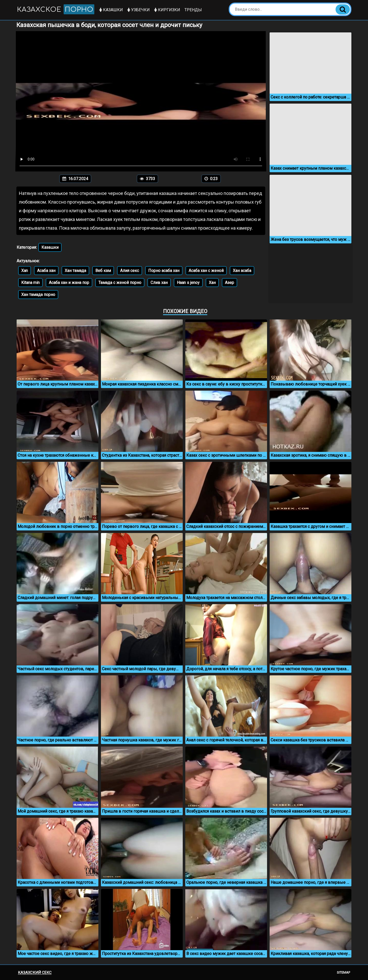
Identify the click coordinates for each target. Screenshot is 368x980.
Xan (25, 271)
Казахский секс (35, 973)
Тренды (195, 10)
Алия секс (130, 271)
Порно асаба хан (164, 271)
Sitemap (343, 972)
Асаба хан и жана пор (69, 283)
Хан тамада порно (38, 295)
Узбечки (140, 10)
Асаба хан (46, 271)
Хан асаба (242, 271)
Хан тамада (75, 271)
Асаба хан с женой (206, 271)
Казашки (113, 10)
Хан (212, 283)
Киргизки (169, 10)
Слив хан (159, 283)
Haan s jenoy (188, 283)
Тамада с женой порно (120, 283)
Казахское (56, 9)
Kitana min (30, 283)
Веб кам (103, 271)
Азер (229, 283)
